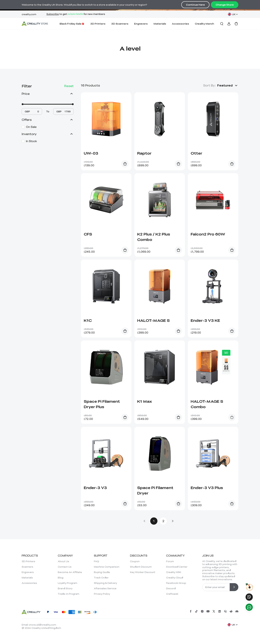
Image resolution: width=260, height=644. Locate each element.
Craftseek (172, 594)
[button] (228, 85)
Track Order (101, 578)
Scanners (27, 567)
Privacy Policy (102, 594)
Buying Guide (102, 572)
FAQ (97, 561)
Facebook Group (176, 583)
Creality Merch (204, 24)
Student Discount (141, 567)
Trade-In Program (69, 594)
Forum (170, 561)
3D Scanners (120, 24)
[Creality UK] (35, 24)
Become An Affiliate (70, 572)
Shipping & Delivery (105, 583)
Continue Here (195, 5)
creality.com (29, 14)
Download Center (177, 567)
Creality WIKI (174, 572)
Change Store (225, 5)
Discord (171, 588)
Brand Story (65, 588)
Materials (160, 24)
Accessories (180, 24)
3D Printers (98, 24)
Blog (61, 578)
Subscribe (53, 14)
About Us (63, 561)
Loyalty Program (68, 583)
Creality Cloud (175, 578)
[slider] (23, 104)
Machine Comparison (107, 567)
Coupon (135, 561)
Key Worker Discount (143, 572)
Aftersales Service (105, 588)
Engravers (141, 24)
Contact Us (65, 567)
